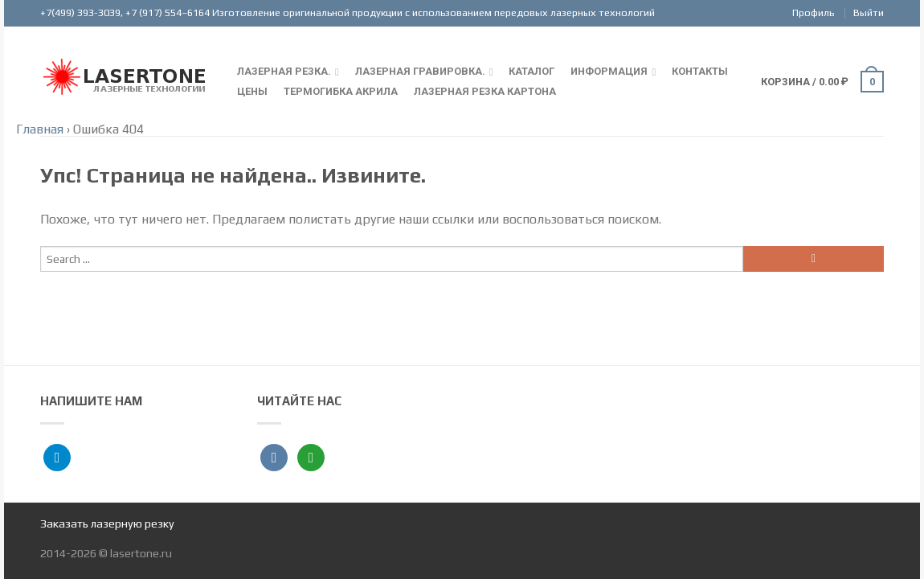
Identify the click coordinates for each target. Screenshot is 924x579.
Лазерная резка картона (485, 91)
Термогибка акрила (341, 91)
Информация (609, 71)
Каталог (532, 71)
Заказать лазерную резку (107, 524)
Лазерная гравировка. (420, 71)
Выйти (869, 12)
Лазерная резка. (284, 71)
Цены (252, 91)
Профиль (813, 12)
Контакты (700, 71)
